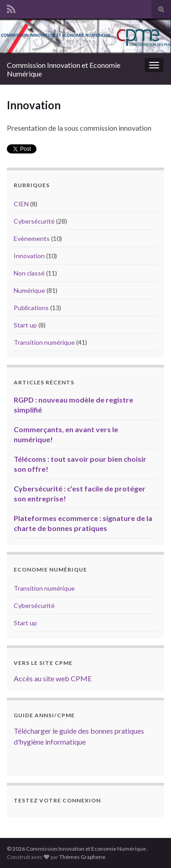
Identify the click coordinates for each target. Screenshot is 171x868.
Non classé (29, 273)
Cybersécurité (34, 221)
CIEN (21, 204)
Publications (31, 308)
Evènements (32, 238)
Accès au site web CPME (53, 678)
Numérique (29, 290)
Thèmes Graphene (82, 857)
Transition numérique (44, 342)
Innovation (29, 256)
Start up (25, 325)
